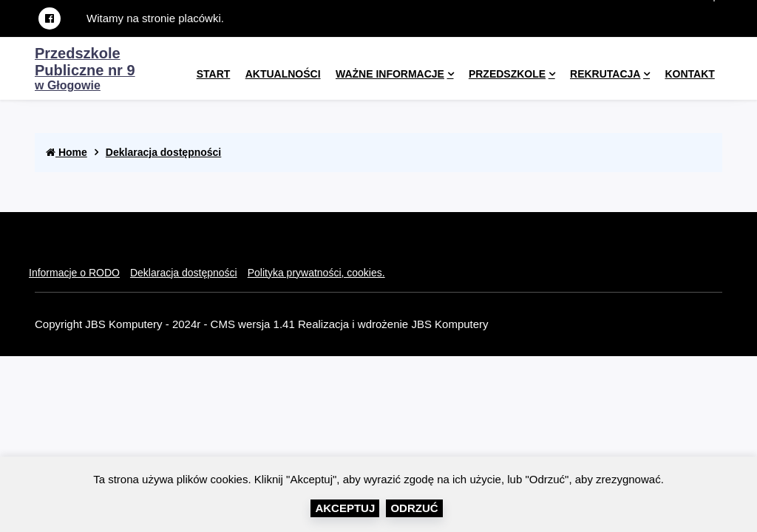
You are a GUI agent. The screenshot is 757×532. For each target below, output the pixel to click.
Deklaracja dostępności (163, 152)
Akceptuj (345, 508)
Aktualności (283, 74)
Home (67, 152)
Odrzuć (414, 508)
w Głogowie (85, 70)
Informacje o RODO (74, 273)
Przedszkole (507, 74)
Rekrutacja (605, 74)
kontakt (689, 74)
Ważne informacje (390, 74)
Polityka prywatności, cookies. (316, 273)
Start (214, 74)
